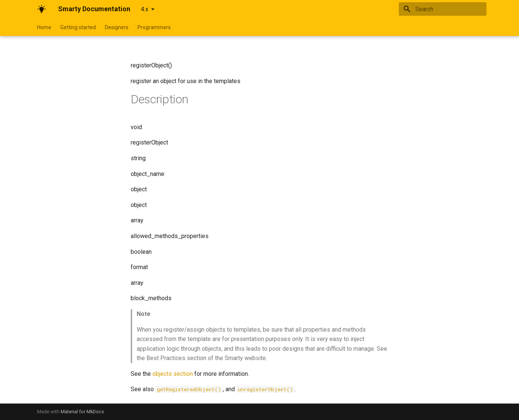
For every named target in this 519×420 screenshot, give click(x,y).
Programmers (154, 27)
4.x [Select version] (145, 9)
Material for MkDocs (82, 412)
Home (44, 27)
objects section (173, 374)
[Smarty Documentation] (42, 9)
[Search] (443, 9)
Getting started (78, 27)
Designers (117, 27)
